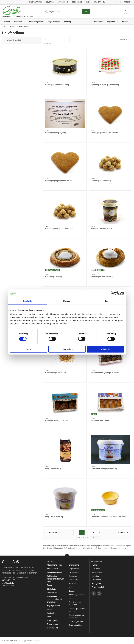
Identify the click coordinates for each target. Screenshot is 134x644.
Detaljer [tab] (67, 301)
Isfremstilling (74, 565)
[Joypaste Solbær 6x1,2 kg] (110, 209)
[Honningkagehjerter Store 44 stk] (65, 161)
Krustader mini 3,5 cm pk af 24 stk (105, 373)
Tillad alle (105, 349)
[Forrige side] (52, 533)
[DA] (18, 12)
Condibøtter (52, 593)
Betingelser (77, 2)
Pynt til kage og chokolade (75, 603)
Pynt (70, 598)
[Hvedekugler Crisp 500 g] (110, 161)
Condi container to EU (96, 2)
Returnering (63, 2)
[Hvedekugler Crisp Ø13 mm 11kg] (65, 209)
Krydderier (73, 576)
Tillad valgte (67, 349)
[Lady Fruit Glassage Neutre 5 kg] (110, 449)
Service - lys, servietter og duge (77, 610)
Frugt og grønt (53, 620)
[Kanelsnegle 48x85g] (65, 257)
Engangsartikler (53, 606)
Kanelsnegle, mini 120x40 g (102, 277)
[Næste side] (123, 533)
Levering (50, 2)
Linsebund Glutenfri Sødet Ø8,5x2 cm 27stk (109, 517)
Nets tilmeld (97, 572)
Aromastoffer (53, 569)
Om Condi (96, 569)
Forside (13, 27)
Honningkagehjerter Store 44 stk (59, 181)
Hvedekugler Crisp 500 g (101, 181)
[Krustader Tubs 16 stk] (110, 401)
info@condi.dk (8, 583)
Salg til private (36, 2)
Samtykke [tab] (28, 301)
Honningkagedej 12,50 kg (56, 133)
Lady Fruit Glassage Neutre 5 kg (104, 469)
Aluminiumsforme (54, 565)
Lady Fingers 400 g (53, 469)
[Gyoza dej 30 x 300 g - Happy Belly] (110, 65)
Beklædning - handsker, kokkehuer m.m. (55, 579)
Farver (50, 609)
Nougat (71, 591)
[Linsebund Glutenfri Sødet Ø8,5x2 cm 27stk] (110, 497)
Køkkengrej (73, 580)
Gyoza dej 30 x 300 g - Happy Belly (105, 85)
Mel (70, 587)
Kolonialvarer (74, 572)
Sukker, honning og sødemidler (76, 616)
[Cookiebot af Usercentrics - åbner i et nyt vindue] (112, 293)
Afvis (29, 349)
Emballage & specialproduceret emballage (54, 599)
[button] (20, 22)
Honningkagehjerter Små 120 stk (104, 133)
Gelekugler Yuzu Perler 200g (57, 85)
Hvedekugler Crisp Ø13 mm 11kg (59, 229)
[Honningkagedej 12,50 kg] (65, 113)
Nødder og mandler (76, 595)
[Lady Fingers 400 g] (65, 449)
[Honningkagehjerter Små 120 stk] (110, 113)
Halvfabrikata (53, 628)
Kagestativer (74, 569)
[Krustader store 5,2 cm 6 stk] (65, 401)
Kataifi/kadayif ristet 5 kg (56, 373)
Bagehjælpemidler (54, 572)
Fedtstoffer (52, 613)
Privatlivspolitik (98, 587)
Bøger (50, 585)
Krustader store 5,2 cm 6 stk (57, 421)
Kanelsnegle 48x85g (54, 277)
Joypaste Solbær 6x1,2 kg (101, 229)
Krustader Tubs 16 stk (100, 421)
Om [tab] (106, 301)
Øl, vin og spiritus (75, 625)
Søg (86, 12)
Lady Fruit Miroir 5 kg (54, 517)
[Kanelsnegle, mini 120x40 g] (110, 257)
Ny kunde (96, 565)
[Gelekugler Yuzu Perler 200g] (65, 65)
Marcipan (72, 584)
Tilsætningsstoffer (76, 621)
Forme (50, 617)
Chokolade (51, 589)
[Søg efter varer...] (59, 40)
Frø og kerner (52, 624)
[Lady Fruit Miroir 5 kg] (65, 497)
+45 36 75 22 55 (9, 580)
